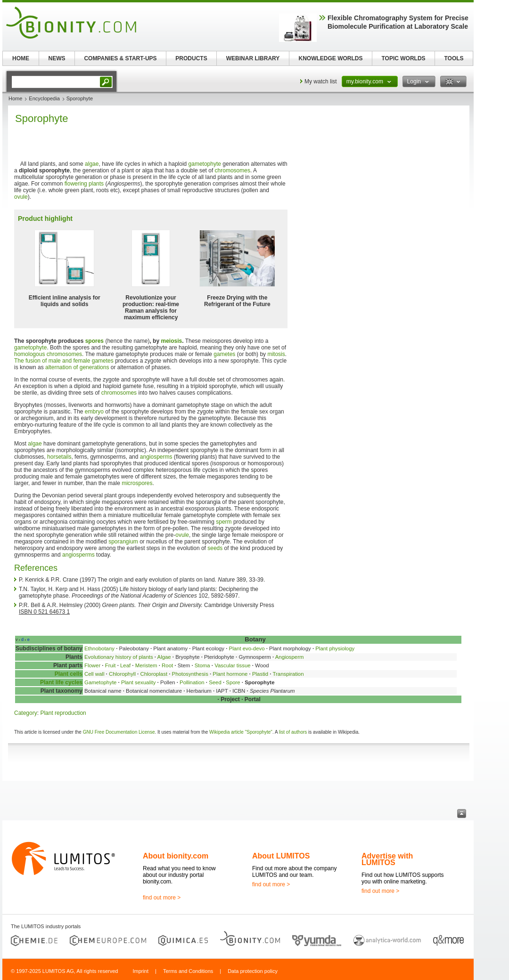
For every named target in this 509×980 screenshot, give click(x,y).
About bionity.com (176, 856)
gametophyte (205, 164)
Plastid (260, 674)
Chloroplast (154, 674)
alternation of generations (77, 367)
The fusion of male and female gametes (64, 361)
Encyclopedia (44, 98)
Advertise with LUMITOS (387, 859)
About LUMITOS (281, 856)
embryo (94, 412)
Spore (233, 682)
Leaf (125, 665)
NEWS (57, 58)
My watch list (321, 81)
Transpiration (288, 674)
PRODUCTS (191, 58)
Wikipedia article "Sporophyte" (241, 732)
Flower (92, 665)
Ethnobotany (99, 648)
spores (94, 341)
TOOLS (454, 58)
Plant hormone (230, 674)
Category (26, 713)
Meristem (146, 665)
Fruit (111, 665)
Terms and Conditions (188, 971)
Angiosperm (290, 657)
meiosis (171, 341)
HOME (21, 58)
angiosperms (156, 457)
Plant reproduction (63, 713)
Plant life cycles (61, 682)
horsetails (59, 457)
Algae (164, 657)
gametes (224, 354)
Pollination (192, 682)
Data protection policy (253, 971)
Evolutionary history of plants (119, 657)
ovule (21, 197)
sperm (224, 522)
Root (167, 665)
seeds (215, 548)
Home (15, 98)
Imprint (140, 971)
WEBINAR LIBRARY (253, 58)
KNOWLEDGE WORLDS (331, 58)
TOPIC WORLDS (403, 58)
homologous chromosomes (48, 354)
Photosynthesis (190, 674)
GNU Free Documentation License (119, 732)
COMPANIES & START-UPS (120, 58)
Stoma (202, 665)
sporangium (123, 542)
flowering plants (84, 184)
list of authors (293, 732)
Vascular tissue (232, 665)
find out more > (162, 898)
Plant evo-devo (247, 648)
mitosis (276, 354)
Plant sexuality (138, 682)
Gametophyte (100, 682)
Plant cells (69, 674)
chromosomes (233, 170)
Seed (215, 682)
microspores (137, 483)
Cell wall (94, 674)
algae (92, 164)
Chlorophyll (122, 674)
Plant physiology (335, 648)
